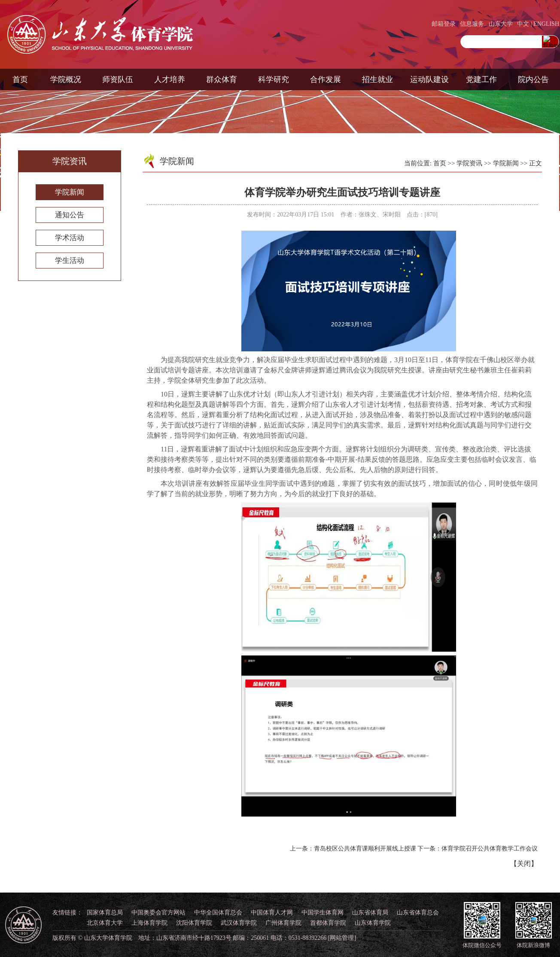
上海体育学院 (149, 923)
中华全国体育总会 (218, 913)
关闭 (524, 864)
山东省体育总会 (418, 913)
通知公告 (70, 215)
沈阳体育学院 (194, 923)
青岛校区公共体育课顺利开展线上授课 (365, 849)
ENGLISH (546, 24)
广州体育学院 (283, 923)
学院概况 (66, 79)
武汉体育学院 (239, 923)
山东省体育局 (370, 913)
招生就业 (377, 79)
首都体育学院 (328, 923)
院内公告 (533, 79)
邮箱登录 (444, 24)
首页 (20, 79)
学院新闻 (70, 192)
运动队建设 (429, 79)
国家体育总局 (105, 913)
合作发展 (326, 79)
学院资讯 (469, 163)
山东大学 (501, 24)
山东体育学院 (373, 923)
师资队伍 (118, 79)
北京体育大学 (105, 923)
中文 (523, 24)
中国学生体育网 (323, 913)
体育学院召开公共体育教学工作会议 (490, 849)
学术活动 (70, 238)
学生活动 (70, 261)
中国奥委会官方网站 (158, 913)
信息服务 (472, 24)
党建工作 (481, 79)
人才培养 (170, 79)
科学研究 (274, 79)
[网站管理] (342, 938)
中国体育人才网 (272, 913)
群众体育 (222, 79)
